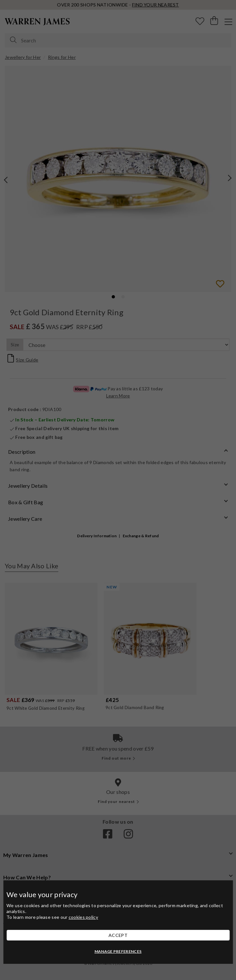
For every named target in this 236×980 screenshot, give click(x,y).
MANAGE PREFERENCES (118, 951)
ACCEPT (118, 935)
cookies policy (83, 917)
